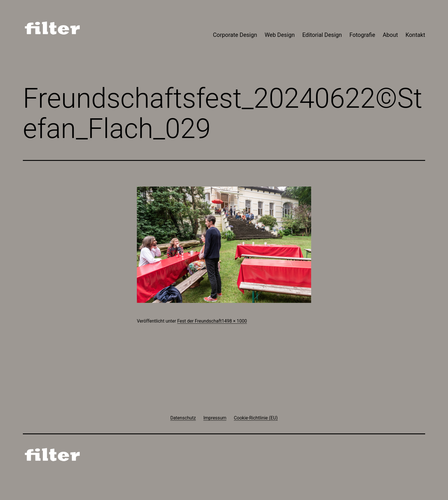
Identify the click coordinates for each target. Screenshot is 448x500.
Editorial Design (322, 35)
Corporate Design (235, 35)
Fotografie (362, 35)
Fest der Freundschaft (199, 321)
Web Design (280, 35)
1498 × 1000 (234, 321)
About (390, 35)
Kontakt (415, 35)
